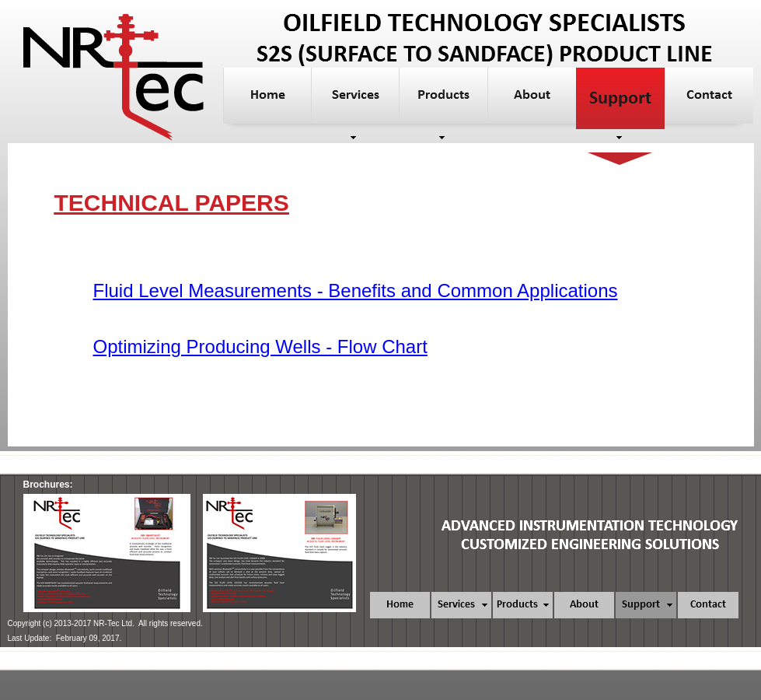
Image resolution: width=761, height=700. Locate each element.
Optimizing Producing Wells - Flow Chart (260, 346)
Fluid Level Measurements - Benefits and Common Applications (356, 290)
